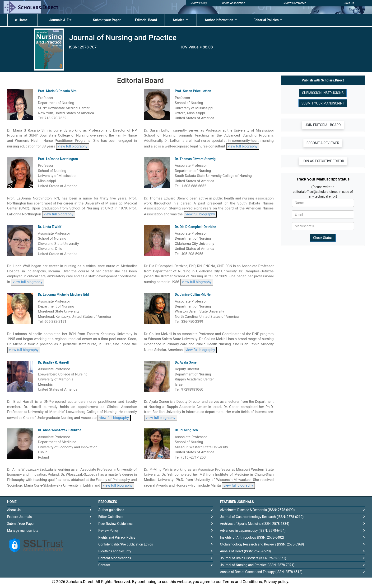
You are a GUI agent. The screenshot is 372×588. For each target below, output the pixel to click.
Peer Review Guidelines (116, 524)
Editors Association (233, 3)
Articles (179, 20)
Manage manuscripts (23, 531)
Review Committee (294, 3)
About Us (14, 510)
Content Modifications (115, 558)
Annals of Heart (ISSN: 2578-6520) (245, 551)
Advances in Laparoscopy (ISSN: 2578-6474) (253, 531)
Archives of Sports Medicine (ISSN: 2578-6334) (255, 524)
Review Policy (198, 3)
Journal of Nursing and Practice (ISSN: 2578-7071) (257, 565)
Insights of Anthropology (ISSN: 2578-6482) (252, 537)
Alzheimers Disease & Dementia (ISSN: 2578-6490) (257, 510)
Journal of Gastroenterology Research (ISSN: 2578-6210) (262, 517)
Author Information (219, 20)
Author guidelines (111, 510)
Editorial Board (146, 20)
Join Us (349, 3)
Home (21, 20)
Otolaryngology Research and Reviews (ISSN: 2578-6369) (262, 544)
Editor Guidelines (111, 517)
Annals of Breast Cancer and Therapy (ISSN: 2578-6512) (261, 572)
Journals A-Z (60, 20)
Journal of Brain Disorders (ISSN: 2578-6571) (253, 558)
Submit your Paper (107, 20)
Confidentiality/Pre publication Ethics (126, 544)
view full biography (73, 146)
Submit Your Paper (21, 524)
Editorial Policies (267, 20)
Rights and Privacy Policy (117, 537)
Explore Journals (19, 517)
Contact (104, 565)
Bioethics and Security (115, 551)
